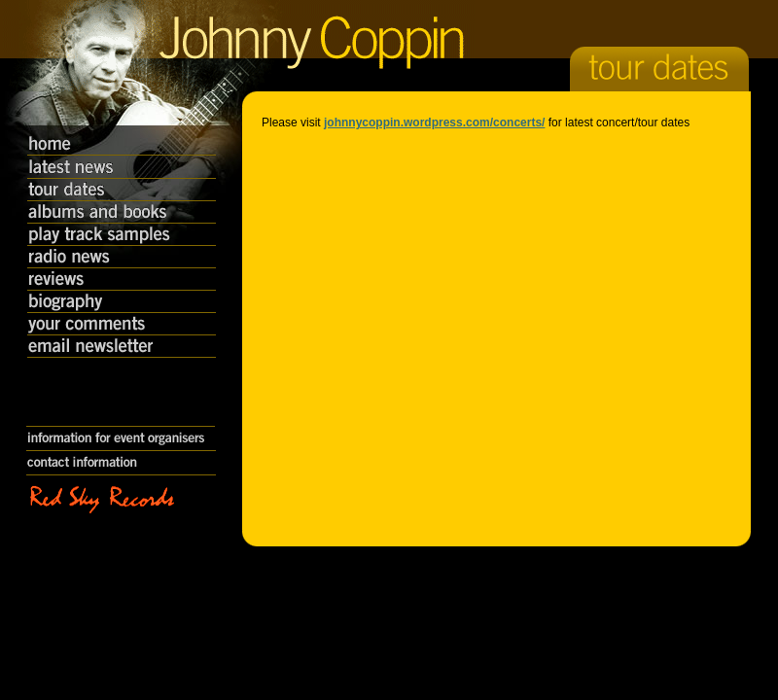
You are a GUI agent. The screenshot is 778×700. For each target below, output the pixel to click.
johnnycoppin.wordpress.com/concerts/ (434, 122)
